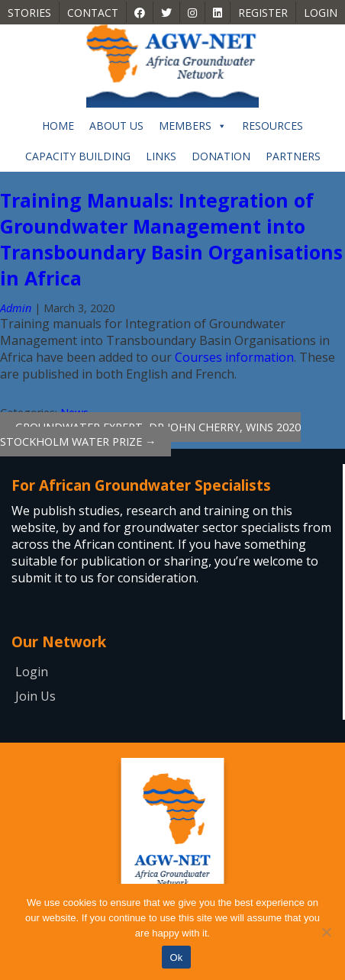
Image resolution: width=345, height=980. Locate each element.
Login (321, 13)
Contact (93, 13)
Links (161, 156)
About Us (116, 126)
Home (58, 126)
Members (193, 126)
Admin (16, 308)
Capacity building (78, 156)
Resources (272, 126)
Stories (29, 13)
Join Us (35, 696)
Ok (176, 957)
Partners (293, 156)
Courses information (234, 357)
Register (263, 13)
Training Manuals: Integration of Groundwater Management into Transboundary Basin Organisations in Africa (171, 239)
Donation (221, 156)
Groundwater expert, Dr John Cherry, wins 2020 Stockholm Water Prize (150, 434)
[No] (326, 932)
